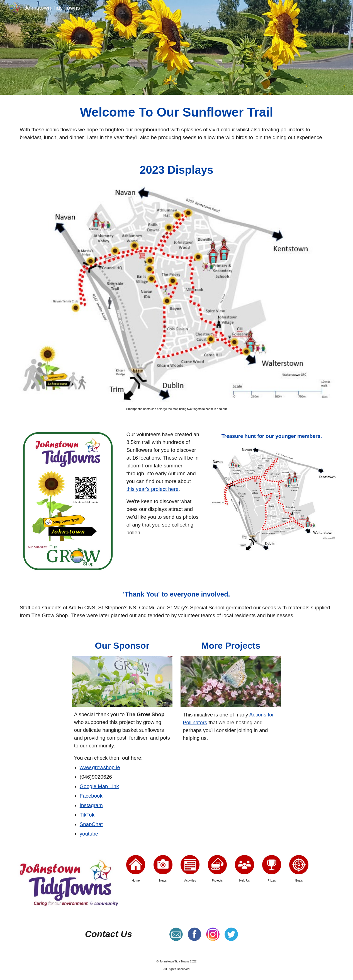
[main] (177, 123)
